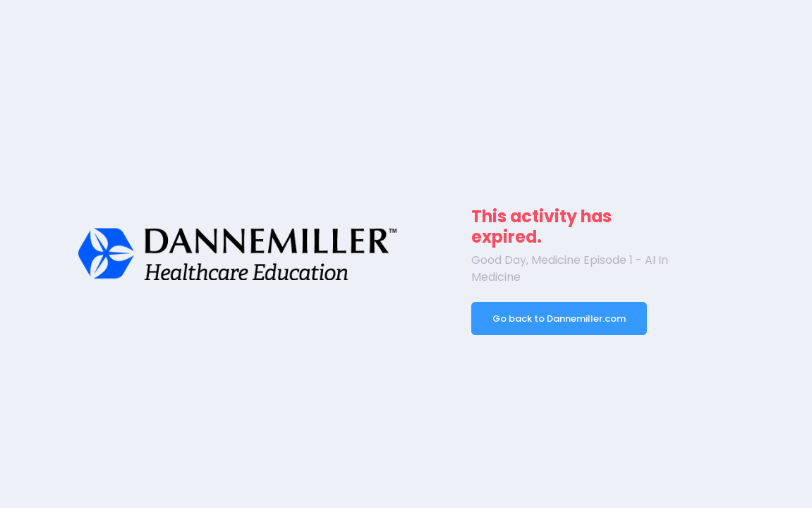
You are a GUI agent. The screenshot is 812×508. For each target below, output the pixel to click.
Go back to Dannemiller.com (559, 319)
